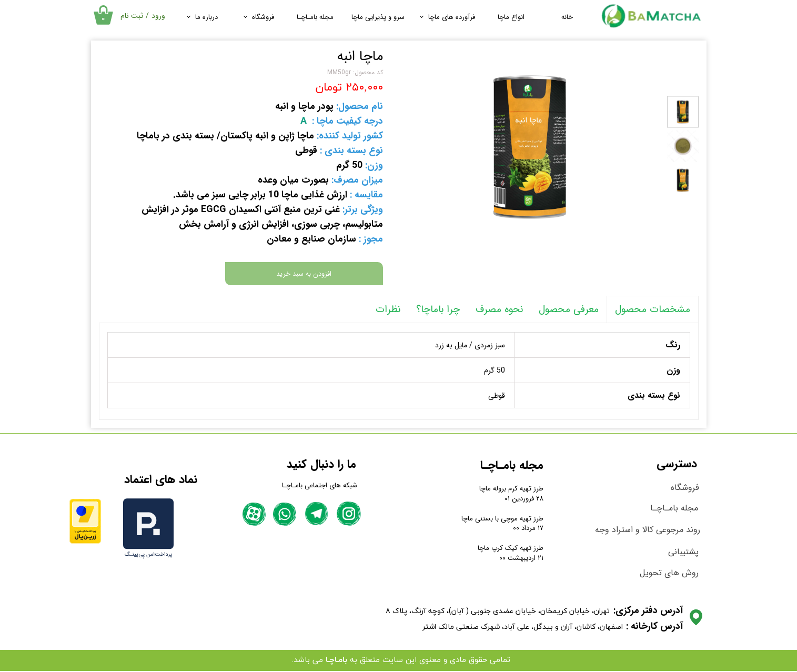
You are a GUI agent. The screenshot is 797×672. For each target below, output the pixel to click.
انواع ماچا (511, 17)
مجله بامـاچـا (315, 17)
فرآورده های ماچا (452, 17)
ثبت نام (132, 16)
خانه (567, 17)
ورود (158, 16)
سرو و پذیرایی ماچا (378, 17)
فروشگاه (263, 17)
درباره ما (206, 17)
